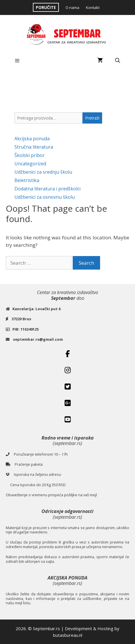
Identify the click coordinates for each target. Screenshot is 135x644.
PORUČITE (46, 7)
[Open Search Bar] (117, 60)
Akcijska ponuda (32, 139)
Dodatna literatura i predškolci (47, 189)
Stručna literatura (34, 147)
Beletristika (27, 180)
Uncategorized (30, 164)
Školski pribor (30, 155)
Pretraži (92, 118)
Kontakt (93, 7)
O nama (72, 7)
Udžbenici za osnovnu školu (45, 197)
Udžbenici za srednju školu (43, 172)
